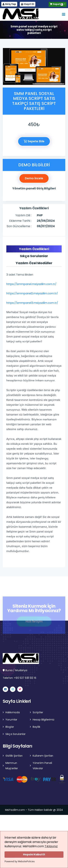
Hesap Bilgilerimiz (44, 720)
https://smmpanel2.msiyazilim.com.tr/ (33, 293)
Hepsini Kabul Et (34, 854)
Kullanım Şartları (43, 756)
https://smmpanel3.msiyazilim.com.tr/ (32, 303)
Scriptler (38, 712)
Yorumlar (11, 720)
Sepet (57, 4)
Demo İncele (34, 178)
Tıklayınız (51, 846)
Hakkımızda (13, 712)
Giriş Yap (9, 4)
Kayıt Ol (28, 4)
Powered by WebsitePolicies (20, 861)
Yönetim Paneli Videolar (42, 766)
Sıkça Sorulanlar (16, 734)
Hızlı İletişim (34, 622)
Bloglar (10, 727)
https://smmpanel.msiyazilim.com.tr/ (32, 284)
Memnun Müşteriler (12, 766)
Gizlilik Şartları (14, 756)
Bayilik (36, 727)
